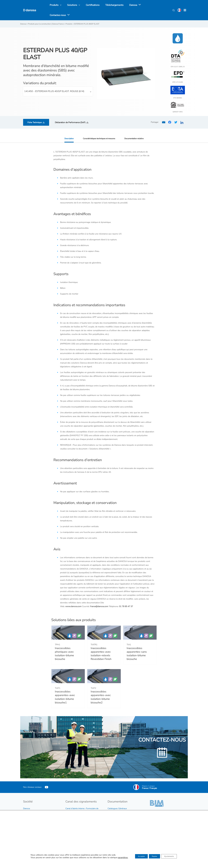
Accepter (137, 857)
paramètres (117, 858)
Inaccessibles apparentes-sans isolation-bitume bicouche (137, 644)
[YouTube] (47, 777)
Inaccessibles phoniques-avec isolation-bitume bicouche (64, 644)
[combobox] (58, 82)
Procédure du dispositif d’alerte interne (83, 806)
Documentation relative (136, 129)
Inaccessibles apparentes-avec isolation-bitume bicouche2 (101, 687)
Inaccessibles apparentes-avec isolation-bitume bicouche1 (65, 687)
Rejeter (154, 857)
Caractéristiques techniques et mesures (99, 129)
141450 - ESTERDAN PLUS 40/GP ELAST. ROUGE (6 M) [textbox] (54, 82)
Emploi (26, 806)
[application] (134, 5)
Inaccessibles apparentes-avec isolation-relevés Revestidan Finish (101, 644)
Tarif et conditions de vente (120, 803)
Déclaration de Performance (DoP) (70, 113)
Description (67, 129)
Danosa (27, 799)
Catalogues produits (117, 806)
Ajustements (173, 857)
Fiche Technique (35, 113)
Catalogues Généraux (117, 799)
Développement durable (34, 803)
